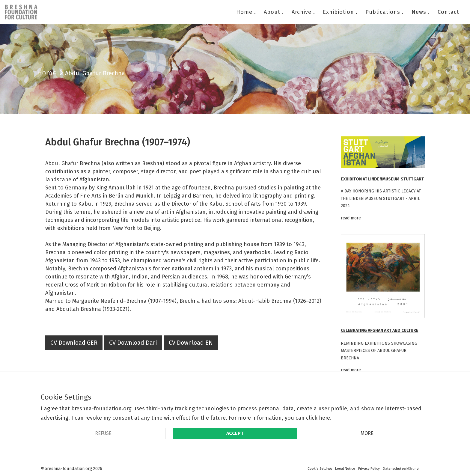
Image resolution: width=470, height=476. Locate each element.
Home (47, 73)
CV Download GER (74, 343)
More (367, 433)
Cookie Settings (320, 469)
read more (351, 218)
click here (318, 418)
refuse (103, 433)
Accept (235, 433)
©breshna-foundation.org (66, 469)
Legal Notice (345, 469)
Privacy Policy (369, 469)
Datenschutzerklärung (401, 469)
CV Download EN (191, 343)
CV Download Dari (133, 343)
